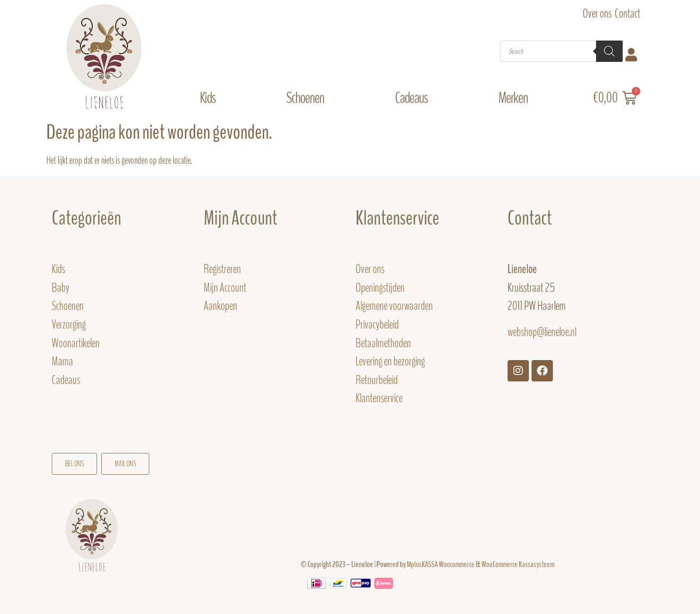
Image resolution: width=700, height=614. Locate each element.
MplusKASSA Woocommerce (441, 564)
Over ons (597, 14)
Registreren (222, 269)
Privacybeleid (377, 325)
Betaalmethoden (383, 343)
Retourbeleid (377, 380)
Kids (210, 98)
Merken (516, 98)
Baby (61, 288)
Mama (63, 361)
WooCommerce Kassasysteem (518, 564)
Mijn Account (240, 218)
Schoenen (308, 98)
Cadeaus (414, 98)
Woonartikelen (76, 343)
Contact (627, 14)
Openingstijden (380, 288)
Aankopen (220, 306)
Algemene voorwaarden (394, 306)
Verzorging (69, 325)
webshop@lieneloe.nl (542, 332)
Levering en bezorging (390, 361)
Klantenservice (379, 398)
